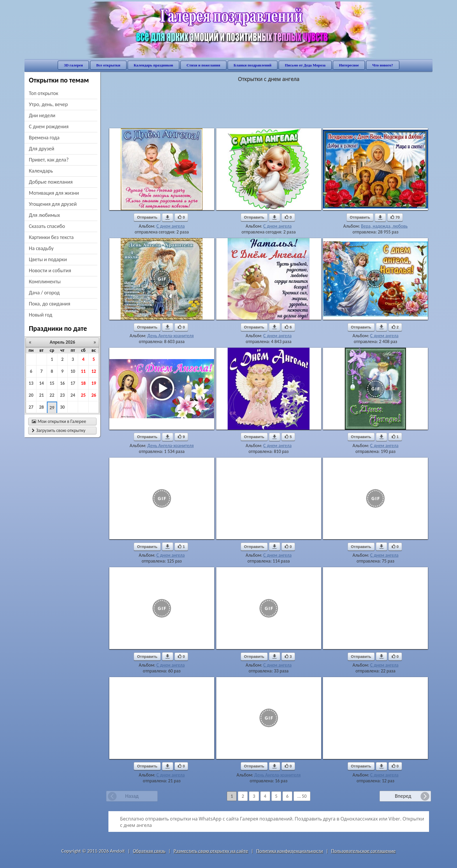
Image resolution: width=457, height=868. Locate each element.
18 (83, 383)
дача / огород (44, 293)
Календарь (41, 171)
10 (73, 371)
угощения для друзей (53, 204)
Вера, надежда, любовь (384, 226)
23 (62, 395)
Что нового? (383, 65)
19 (94, 383)
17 (73, 383)
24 (73, 395)
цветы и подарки (48, 259)
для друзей (42, 149)
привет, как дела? (49, 160)
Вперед (403, 796)
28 (41, 407)
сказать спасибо (47, 226)
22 (52, 395)
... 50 (302, 796)
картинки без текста (51, 237)
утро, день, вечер (48, 104)
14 (41, 383)
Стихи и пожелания (203, 65)
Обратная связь (149, 851)
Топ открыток (44, 93)
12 (94, 371)
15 (52, 383)
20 (31, 395)
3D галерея (73, 65)
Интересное (349, 65)
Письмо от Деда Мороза (305, 65)
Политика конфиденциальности (290, 851)
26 (94, 395)
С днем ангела (171, 226)
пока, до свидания (50, 304)
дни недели (42, 115)
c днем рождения (49, 126)
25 (83, 395)
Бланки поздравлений (253, 65)
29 (52, 408)
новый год (41, 315)
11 (83, 371)
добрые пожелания (51, 182)
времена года (44, 138)
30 (62, 407)
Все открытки (108, 65)
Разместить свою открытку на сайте (211, 851)
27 (31, 407)
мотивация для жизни (54, 193)
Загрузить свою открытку (59, 430)
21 (41, 395)
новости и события (50, 270)
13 (31, 383)
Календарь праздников (153, 65)
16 (62, 383)
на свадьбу (41, 248)
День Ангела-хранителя (170, 336)
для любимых (44, 215)
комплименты (45, 282)
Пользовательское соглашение (363, 851)
